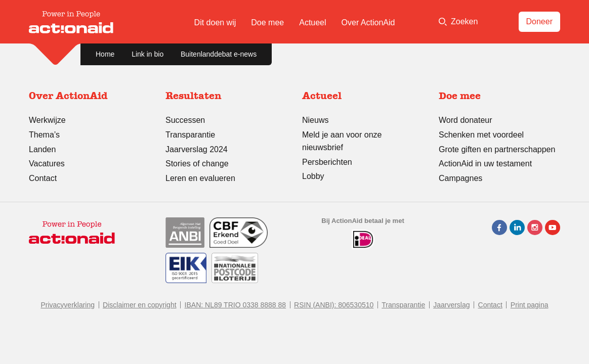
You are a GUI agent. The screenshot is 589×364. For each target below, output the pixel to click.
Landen (42, 149)
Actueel (312, 22)
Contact (43, 178)
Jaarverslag (451, 305)
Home (105, 54)
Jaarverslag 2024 (197, 149)
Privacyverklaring (68, 305)
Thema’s (44, 135)
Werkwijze (47, 120)
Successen (185, 120)
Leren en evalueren (200, 178)
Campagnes (460, 178)
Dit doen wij (215, 22)
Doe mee (267, 22)
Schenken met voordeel (481, 135)
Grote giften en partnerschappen (497, 149)
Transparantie (190, 135)
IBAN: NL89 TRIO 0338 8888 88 (236, 305)
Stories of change (197, 164)
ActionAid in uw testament (485, 164)
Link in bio (148, 54)
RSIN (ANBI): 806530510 (334, 305)
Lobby (313, 176)
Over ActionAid (368, 22)
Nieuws (315, 120)
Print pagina (530, 305)
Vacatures (47, 164)
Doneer (539, 21)
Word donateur (466, 120)
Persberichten (327, 162)
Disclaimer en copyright (140, 305)
